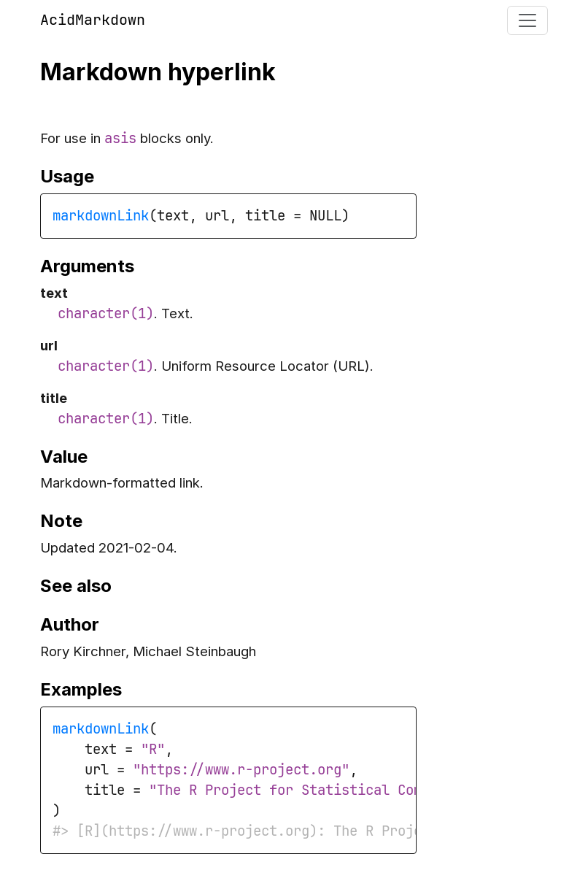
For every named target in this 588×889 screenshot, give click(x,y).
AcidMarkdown (93, 20)
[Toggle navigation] (527, 20)
